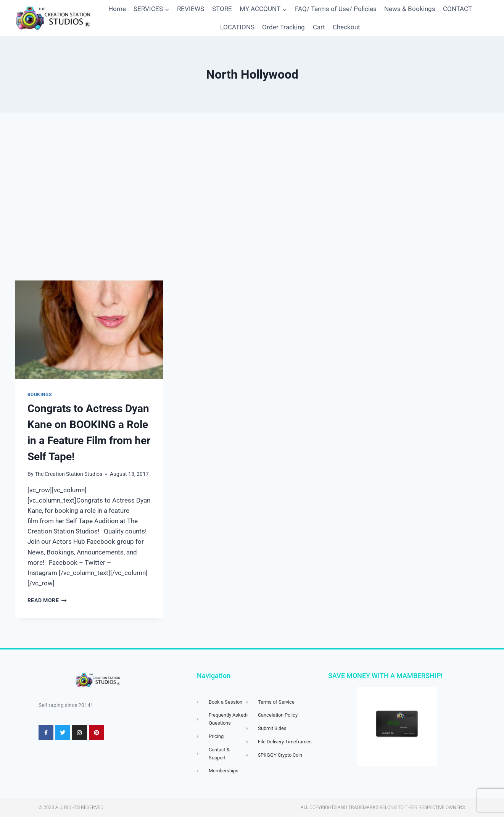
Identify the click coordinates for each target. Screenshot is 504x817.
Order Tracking (283, 27)
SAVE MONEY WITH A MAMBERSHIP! (385, 676)
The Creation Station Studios (68, 474)
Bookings (40, 395)
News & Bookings (410, 9)
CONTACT (457, 9)
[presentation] (89, 330)
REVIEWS (191, 9)
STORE (222, 9)
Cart (319, 27)
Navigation (214, 676)
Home (117, 9)
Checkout (346, 27)
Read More (47, 600)
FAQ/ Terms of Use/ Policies (336, 9)
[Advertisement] (252, 197)
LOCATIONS (237, 27)
